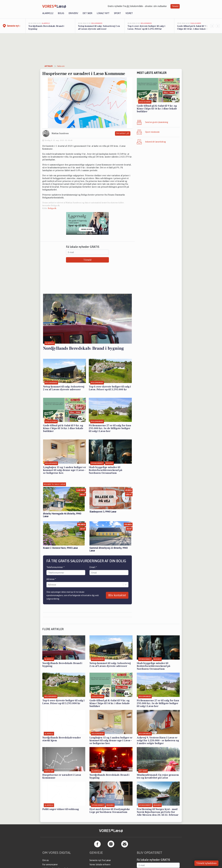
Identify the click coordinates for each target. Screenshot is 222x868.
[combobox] (48, 585)
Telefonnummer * (55, 567)
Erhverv (73, 13)
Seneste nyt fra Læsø (100, 860)
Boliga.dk (52, 208)
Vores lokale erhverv (100, 864)
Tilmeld (175, 6)
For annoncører (50, 864)
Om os (46, 860)
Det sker (87, 13)
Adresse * (51, 579)
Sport (117, 13)
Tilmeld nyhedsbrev (206, 863)
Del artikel (123, 133)
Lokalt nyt (103, 13)
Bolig (61, 13)
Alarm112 (48, 13)
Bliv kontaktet (117, 595)
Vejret (129, 13)
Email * (93, 567)
